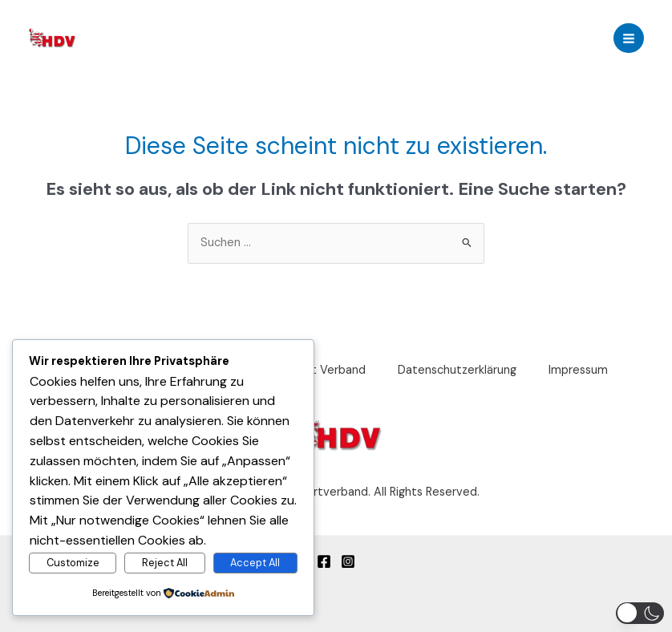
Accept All (255, 563)
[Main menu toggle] (629, 38)
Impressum (578, 370)
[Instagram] (348, 561)
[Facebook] (324, 561)
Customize (73, 563)
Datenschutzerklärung (457, 370)
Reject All (165, 563)
